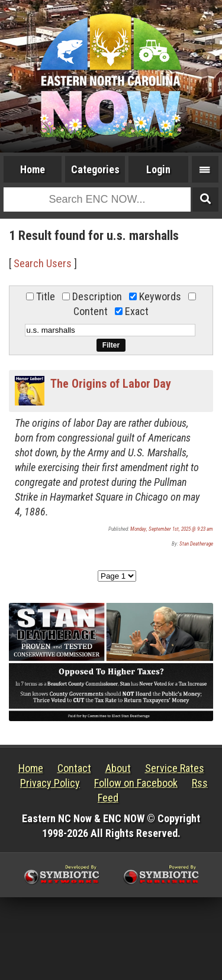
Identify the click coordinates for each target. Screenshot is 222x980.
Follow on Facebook (136, 783)
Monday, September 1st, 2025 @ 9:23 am (172, 529)
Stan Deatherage (196, 544)
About (118, 768)
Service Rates (175, 768)
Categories (95, 169)
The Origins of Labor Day (111, 384)
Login (158, 169)
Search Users (43, 263)
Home (33, 169)
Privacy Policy (50, 783)
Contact (74, 768)
